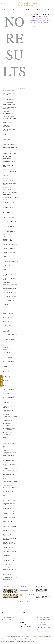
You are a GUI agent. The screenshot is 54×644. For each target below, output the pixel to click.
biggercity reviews (7, 181)
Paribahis (5, 479)
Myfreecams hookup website (10, 453)
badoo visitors (7, 142)
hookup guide (7, 377)
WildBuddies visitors (8, 572)
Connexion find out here (9, 272)
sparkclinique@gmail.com (44, 623)
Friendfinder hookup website (10, 342)
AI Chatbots (6, 111)
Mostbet (5, 446)
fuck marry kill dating (9, 352)
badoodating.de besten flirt (10, 147)
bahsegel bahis (7, 151)
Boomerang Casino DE (8, 207)
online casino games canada (10, 471)
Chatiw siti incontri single (9, 227)
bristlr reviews (7, 212)
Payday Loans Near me (8, 485)
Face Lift (22, 622)
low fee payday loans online (10, 417)
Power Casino (6, 498)
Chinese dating (7, 237)
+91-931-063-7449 (42, 624)
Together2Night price (8, 558)
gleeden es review (7, 357)
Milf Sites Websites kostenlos (10, 440)
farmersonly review (8, 328)
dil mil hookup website (9, 301)
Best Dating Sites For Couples (10, 161)
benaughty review (7, 156)
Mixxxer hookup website (9, 444)
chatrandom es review (8, 229)
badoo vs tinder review (9, 145)
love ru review (7, 414)
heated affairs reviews (8, 369)
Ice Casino (6, 386)
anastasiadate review (8, 116)
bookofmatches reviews (9, 202)
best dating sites (7, 159)
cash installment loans (9, 218)
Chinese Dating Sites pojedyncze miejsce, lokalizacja (8, 241)
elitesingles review (7, 314)
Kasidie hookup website (9, 400)
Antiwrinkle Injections (25, 618)
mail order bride (7, 423)
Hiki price (5, 371)
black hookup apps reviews (9, 192)
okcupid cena (6, 468)
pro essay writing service (9, 501)
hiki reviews (6, 374)
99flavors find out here (9, 100)
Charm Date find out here (9, 224)
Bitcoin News (6, 187)
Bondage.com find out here (10, 197)
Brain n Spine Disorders (26, 626)
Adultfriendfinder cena (9, 102)
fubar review (6, 350)
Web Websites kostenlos (9, 570)
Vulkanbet (6, 567)
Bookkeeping (6, 200)
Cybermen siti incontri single (10, 285)
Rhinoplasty (23, 624)
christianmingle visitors (9, 252)
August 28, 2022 (41, 593)
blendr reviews (7, 195)
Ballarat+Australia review (9, 154)
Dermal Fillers (23, 620)
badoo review (6, 140)
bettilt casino (7, 176)
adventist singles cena (8, 105)
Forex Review (6, 337)
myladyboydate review (8, 455)
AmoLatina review (7, 114)
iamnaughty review (8, 383)
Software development (9, 524)
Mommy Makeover (24, 616)
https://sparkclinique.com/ (22, 636)
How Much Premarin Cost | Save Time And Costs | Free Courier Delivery (43, 596)
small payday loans (8, 521)
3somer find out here (8, 91)
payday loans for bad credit (10, 481)
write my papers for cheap (9, 577)
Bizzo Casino (6, 190)
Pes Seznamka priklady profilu (10, 492)
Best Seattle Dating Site (9, 169)
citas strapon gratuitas (9, 259)
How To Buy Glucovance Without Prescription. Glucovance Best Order (42, 590)
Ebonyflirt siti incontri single (10, 307)
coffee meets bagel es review (10, 261)
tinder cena (6, 556)
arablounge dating (8, 123)
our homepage (44, 22)
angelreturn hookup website (10, 119)
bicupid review (6, 178)
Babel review (6, 137)
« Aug (22, 603)
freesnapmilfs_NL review (9, 339)
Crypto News (6, 282)
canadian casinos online (9, 215)
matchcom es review (8, 432)
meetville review (7, 437)
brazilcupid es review (8, 210)
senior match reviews (8, 511)
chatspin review (7, 234)
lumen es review (7, 421)
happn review (6, 364)
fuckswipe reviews (7, 355)
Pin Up (5, 496)
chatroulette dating (8, 232)
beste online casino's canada (10, 172)
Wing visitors (6, 575)
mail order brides (7, 426)
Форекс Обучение (7, 580)
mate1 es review (7, 435)
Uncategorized (7, 565)
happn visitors (7, 366)
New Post (5, 458)
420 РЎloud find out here (9, 97)
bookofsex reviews (8, 205)
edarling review (7, 311)
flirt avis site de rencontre (9, 334)
